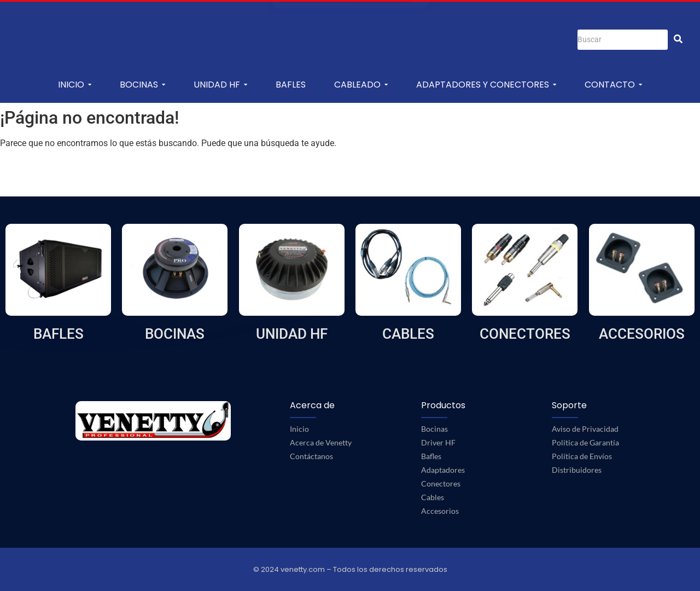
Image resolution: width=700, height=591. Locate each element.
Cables (433, 497)
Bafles (431, 456)
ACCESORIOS (642, 334)
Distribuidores (577, 470)
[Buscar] (623, 40)
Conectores (441, 483)
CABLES (408, 334)
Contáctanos (311, 456)
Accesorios (440, 511)
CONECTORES (525, 334)
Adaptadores (443, 470)
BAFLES (59, 334)
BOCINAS (175, 334)
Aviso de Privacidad (585, 429)
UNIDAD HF (292, 334)
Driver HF (438, 442)
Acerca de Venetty (321, 442)
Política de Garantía (585, 442)
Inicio (299, 429)
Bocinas (434, 429)
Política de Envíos (582, 456)
